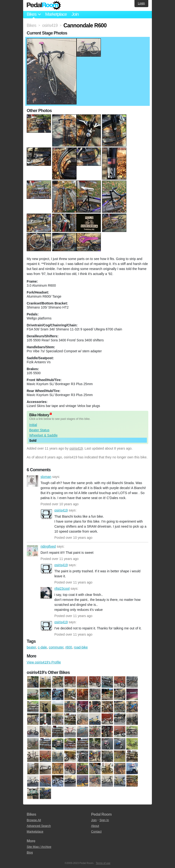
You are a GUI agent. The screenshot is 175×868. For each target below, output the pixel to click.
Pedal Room (44, 5)
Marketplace (56, 14)
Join (75, 14)
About (95, 826)
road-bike (81, 647)
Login (141, 3)
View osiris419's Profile (44, 662)
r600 (69, 647)
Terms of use (103, 863)
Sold (33, 441)
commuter (56, 647)
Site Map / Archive (39, 847)
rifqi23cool (46, 593)
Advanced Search (39, 826)
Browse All (34, 820)
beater (31, 647)
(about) (51, 414)
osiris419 (76, 448)
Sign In (104, 820)
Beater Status (39, 430)
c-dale (42, 647)
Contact (96, 831)
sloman (32, 481)
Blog (30, 852)
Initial (33, 425)
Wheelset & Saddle (43, 435)
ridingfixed (32, 551)
